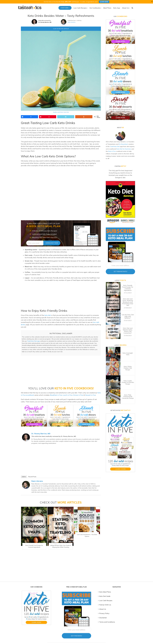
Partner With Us (105, 600)
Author (24, 474)
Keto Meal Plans (105, 587)
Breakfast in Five (53, 393)
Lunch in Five (65, 393)
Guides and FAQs (58, 112)
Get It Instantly (76, 631)
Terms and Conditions (107, 618)
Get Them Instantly (120, 266)
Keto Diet (66, 112)
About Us (102, 605)
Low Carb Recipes (106, 596)
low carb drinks (83, 322)
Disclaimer (103, 613)
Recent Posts (32, 474)
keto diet (46, 315)
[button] (133, 8)
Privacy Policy (104, 609)
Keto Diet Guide (105, 592)
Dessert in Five (87, 393)
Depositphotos (87, 641)
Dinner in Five (75, 393)
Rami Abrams (71, 22)
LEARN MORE (103, 2)
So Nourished (121, 144)
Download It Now (52, 243)
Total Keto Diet (110, 146)
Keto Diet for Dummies (119, 149)
